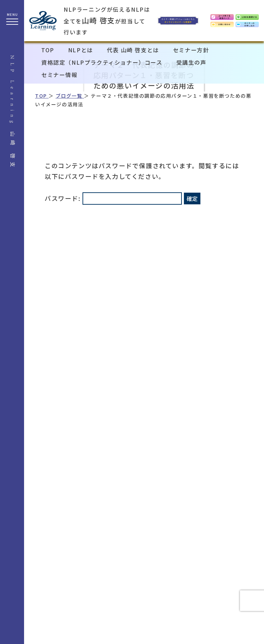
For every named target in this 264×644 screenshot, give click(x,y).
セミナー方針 (191, 50)
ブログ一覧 (70, 96)
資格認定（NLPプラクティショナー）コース (102, 62)
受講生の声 (191, 62)
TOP (48, 50)
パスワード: (113, 198)
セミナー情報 (59, 75)
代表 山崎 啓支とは (133, 50)
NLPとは (81, 50)
